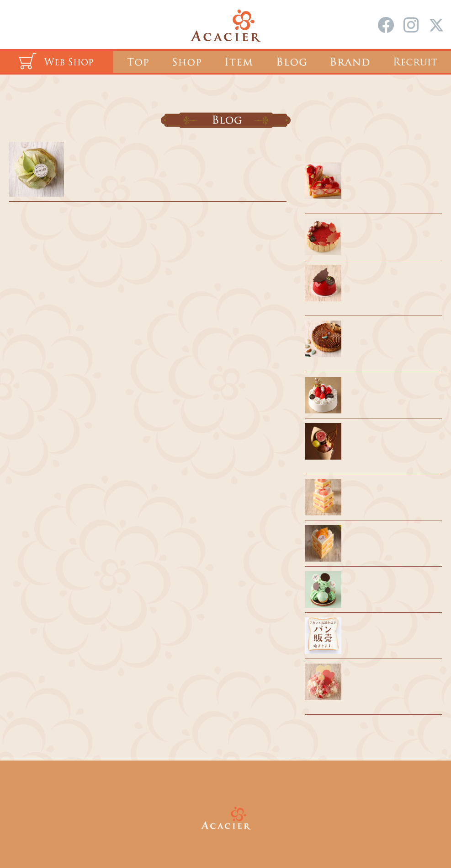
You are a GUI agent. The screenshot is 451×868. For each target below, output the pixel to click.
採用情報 (202, 786)
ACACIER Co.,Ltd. (239, 840)
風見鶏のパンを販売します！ (393, 630)
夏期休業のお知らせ (379, 584)
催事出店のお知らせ (379, 537)
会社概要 (250, 786)
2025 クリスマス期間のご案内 (394, 231)
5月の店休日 (96, 154)
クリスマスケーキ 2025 (383, 389)
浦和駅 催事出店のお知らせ (390, 491)
